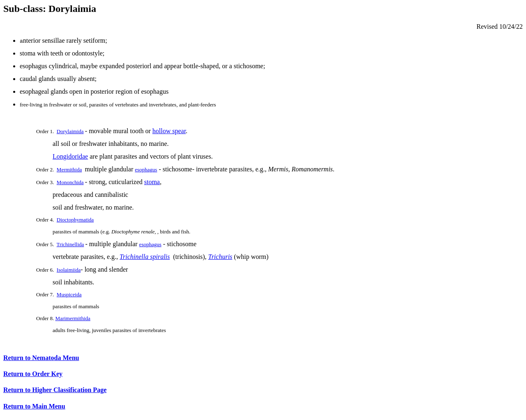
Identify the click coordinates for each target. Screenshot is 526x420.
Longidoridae (70, 156)
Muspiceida (69, 294)
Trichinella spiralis (145, 257)
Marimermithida (73, 318)
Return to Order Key (33, 375)
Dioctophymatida (75, 220)
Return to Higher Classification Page (55, 391)
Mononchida (70, 182)
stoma (152, 182)
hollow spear (169, 131)
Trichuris (220, 257)
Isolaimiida (69, 270)
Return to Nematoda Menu (41, 359)
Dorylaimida (70, 131)
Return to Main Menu (34, 407)
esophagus (146, 170)
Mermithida (69, 170)
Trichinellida (70, 244)
